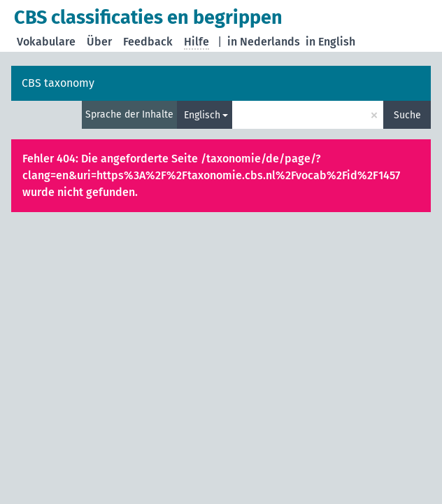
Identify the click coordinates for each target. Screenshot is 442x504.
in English (330, 42)
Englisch (202, 115)
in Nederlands (264, 42)
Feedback (148, 42)
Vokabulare (46, 42)
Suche (407, 115)
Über (99, 42)
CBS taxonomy (58, 83)
